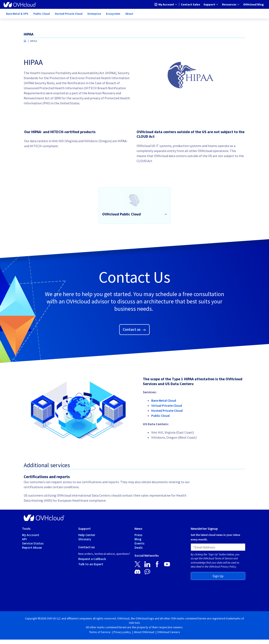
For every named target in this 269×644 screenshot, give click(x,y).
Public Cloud (160, 416)
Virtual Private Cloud (167, 405)
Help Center (87, 535)
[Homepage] (25, 41)
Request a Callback (92, 559)
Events (139, 543)
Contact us (132, 329)
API (24, 539)
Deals (138, 547)
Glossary (85, 539)
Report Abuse (32, 547)
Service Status (33, 543)
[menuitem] (166, 4)
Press (138, 535)
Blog (138, 539)
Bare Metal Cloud (164, 400)
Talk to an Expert (91, 564)
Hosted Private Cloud (167, 411)
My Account (31, 535)
